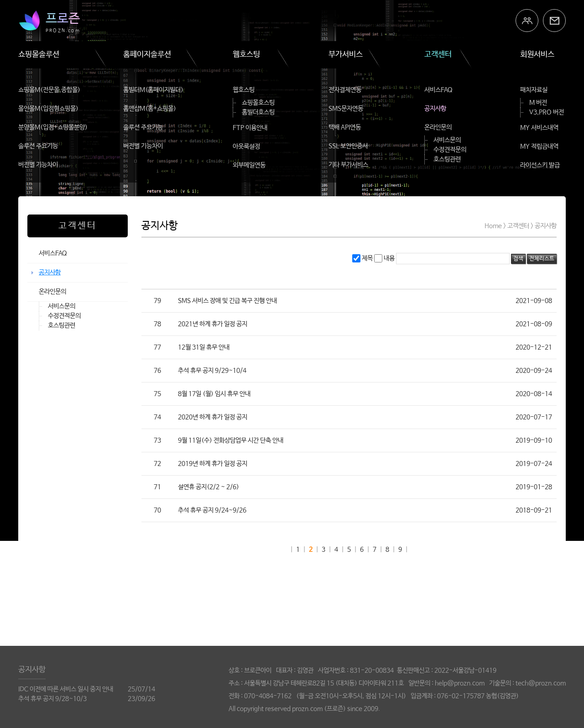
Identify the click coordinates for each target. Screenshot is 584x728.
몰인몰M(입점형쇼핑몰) (48, 109)
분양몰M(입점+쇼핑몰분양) (53, 127)
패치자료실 (534, 90)
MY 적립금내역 (539, 147)
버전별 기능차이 (38, 165)
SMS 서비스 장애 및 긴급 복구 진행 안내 (227, 301)
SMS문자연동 (346, 109)
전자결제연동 (345, 90)
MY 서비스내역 (539, 128)
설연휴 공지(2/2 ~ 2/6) (209, 487)
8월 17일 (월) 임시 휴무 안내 (214, 394)
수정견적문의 (450, 150)
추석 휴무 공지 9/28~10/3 (52, 699)
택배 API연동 (345, 127)
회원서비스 (537, 55)
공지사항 (435, 109)
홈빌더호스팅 (258, 112)
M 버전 (538, 103)
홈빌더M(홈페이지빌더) (153, 90)
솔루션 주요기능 (38, 146)
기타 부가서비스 (348, 165)
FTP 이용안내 (250, 128)
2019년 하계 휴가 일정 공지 (213, 464)
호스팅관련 (447, 159)
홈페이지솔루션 (147, 55)
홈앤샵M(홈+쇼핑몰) (150, 109)
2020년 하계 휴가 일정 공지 (213, 417)
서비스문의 (447, 140)
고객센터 (438, 55)
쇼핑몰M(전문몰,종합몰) (49, 90)
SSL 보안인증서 (348, 146)
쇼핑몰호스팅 (258, 103)
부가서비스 (346, 55)
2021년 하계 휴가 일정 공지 (213, 324)
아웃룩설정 (246, 147)
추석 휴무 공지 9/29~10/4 (212, 371)
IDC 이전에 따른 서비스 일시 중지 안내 (66, 689)
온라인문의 (438, 127)
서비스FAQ (438, 90)
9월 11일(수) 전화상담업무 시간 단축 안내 (231, 440)
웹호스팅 (246, 55)
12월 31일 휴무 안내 (204, 347)
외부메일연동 (249, 165)
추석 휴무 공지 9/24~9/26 (212, 510)
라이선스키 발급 (540, 165)
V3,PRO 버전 (547, 112)
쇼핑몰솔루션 (39, 55)
